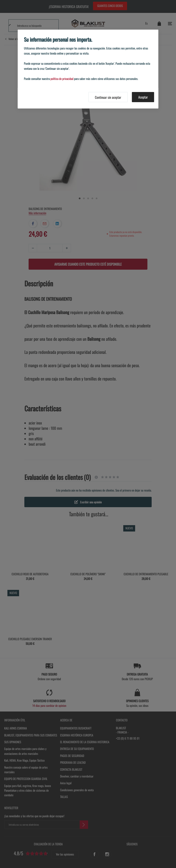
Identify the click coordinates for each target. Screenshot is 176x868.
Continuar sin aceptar (108, 97)
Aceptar (143, 97)
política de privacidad (62, 79)
